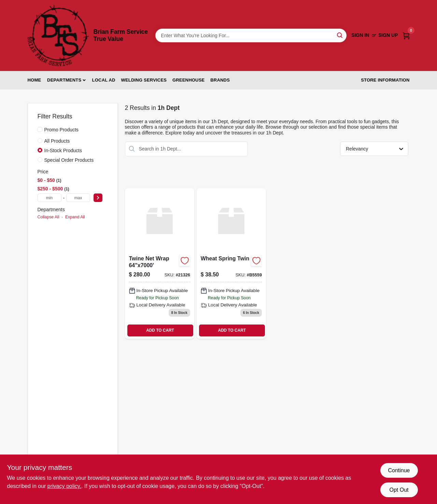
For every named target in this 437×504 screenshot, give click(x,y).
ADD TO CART (160, 330)
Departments (64, 80)
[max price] (78, 198)
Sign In (360, 35)
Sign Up (388, 35)
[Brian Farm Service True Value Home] (58, 35)
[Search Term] (251, 35)
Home (34, 80)
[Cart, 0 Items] (406, 35)
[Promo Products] (40, 129)
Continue (399, 470)
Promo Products (61, 130)
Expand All (75, 217)
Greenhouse (188, 80)
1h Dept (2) (51, 227)
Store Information (385, 80)
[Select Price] (98, 198)
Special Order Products (69, 160)
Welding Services (144, 80)
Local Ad (104, 80)
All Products (57, 141)
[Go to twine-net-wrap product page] (160, 264)
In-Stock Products (63, 150)
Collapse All (48, 217)
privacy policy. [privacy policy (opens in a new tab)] (64, 486)
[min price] (50, 198)
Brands (220, 80)
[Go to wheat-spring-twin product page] (231, 264)
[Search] (340, 35)
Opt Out (399, 490)
